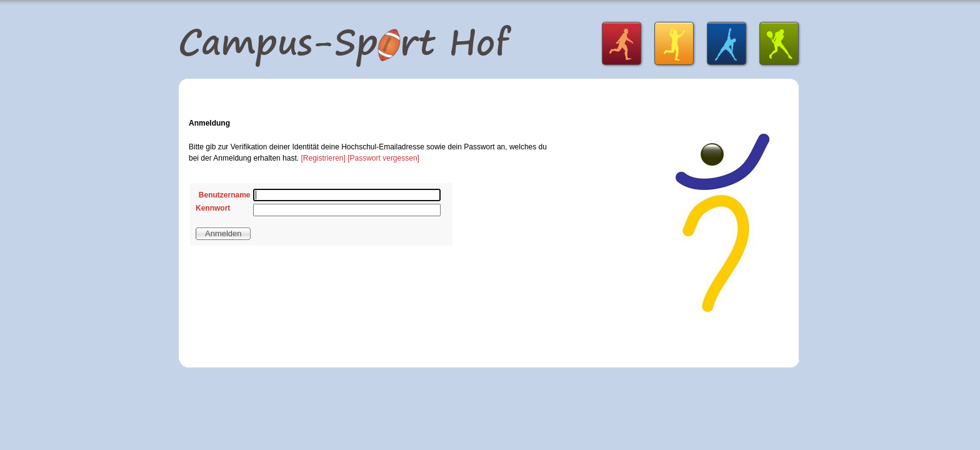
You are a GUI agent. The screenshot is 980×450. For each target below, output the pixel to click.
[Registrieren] (323, 158)
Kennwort (213, 208)
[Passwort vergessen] (383, 158)
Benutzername (225, 195)
